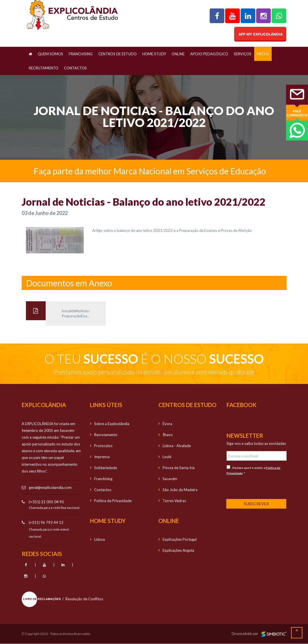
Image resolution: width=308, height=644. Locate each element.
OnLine (178, 54)
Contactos (75, 68)
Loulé (167, 457)
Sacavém (170, 479)
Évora (167, 424)
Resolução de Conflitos (84, 599)
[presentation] (264, 487)
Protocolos (103, 446)
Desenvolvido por (259, 634)
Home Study (154, 54)
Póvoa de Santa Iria (179, 468)
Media (263, 54)
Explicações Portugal (180, 539)
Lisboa (99, 539)
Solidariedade (106, 468)
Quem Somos (50, 54)
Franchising (81, 54)
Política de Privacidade (113, 501)
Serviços (243, 54)
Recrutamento (44, 68)
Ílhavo (168, 435)
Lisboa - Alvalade (177, 446)
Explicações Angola (178, 550)
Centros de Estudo (118, 54)
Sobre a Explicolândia (112, 424)
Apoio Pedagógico (209, 54)
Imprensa (102, 457)
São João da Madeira (180, 490)
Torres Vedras (174, 501)
